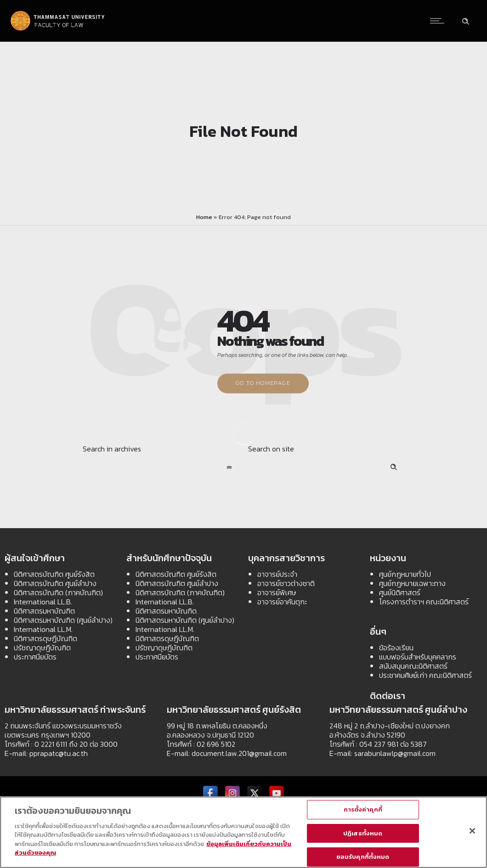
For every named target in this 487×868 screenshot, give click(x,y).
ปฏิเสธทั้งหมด (363, 833)
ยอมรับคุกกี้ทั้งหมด (363, 857)
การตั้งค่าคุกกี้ (363, 810)
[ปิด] (472, 831)
